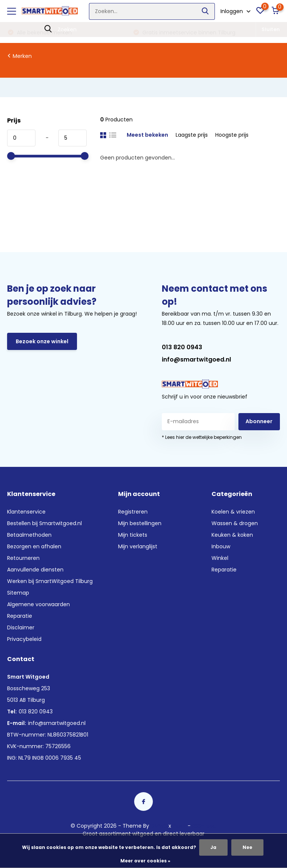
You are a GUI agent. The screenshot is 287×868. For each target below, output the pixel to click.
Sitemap (18, 593)
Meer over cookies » (145, 861)
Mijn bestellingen (140, 523)
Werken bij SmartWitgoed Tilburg (50, 581)
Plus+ (179, 826)
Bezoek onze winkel (42, 341)
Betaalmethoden (29, 535)
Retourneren (23, 558)
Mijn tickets (133, 535)
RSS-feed (204, 826)
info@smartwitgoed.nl (196, 359)
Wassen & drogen (235, 523)
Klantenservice (26, 512)
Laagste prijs (192, 135)
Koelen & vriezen (233, 512)
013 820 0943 (182, 347)
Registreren (133, 512)
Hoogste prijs (232, 135)
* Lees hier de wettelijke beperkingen (202, 437)
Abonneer (259, 421)
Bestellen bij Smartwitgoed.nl (44, 523)
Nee (247, 847)
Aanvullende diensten (35, 570)
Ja (213, 847)
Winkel (220, 558)
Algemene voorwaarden (38, 604)
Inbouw (221, 546)
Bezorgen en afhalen (34, 546)
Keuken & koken (232, 535)
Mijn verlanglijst (138, 546)
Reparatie (20, 616)
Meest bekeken (147, 135)
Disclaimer (21, 627)
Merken (22, 56)
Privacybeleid (24, 639)
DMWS (159, 826)
